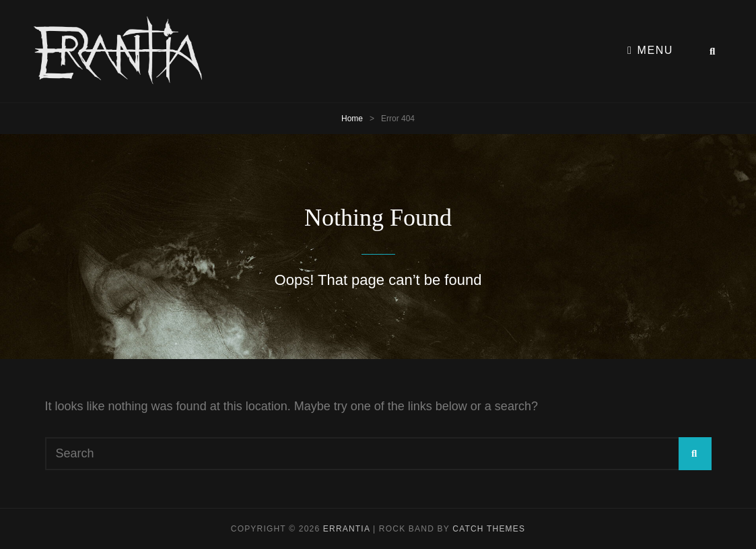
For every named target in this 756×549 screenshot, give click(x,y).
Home (352, 119)
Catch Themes (489, 529)
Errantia (347, 529)
